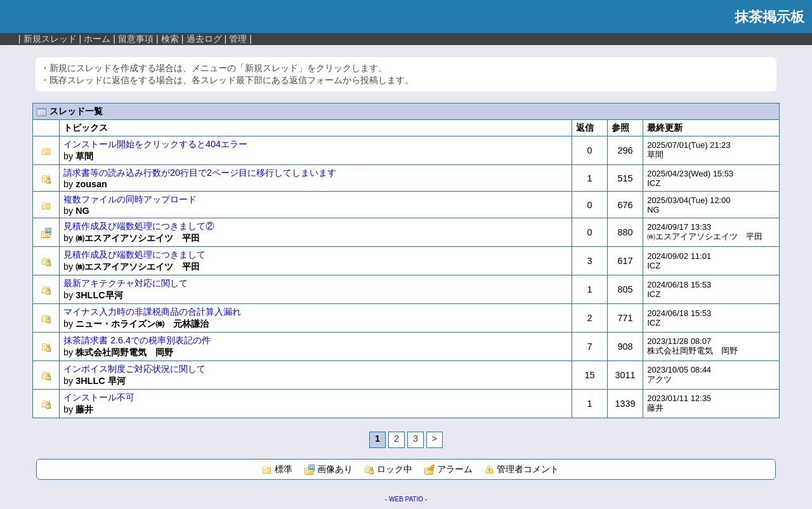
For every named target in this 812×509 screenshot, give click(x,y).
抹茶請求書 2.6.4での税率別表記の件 (137, 340)
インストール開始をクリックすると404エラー (155, 144)
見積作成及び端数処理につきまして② (139, 226)
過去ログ (204, 39)
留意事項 (136, 39)
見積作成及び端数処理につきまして (134, 255)
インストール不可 (99, 397)
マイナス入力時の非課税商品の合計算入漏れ (152, 312)
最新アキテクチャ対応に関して (126, 283)
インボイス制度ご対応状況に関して (134, 369)
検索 (170, 39)
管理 (238, 39)
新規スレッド (50, 39)
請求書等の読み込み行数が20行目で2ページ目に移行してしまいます (200, 173)
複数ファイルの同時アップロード (130, 199)
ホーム (97, 39)
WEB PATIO (406, 499)
